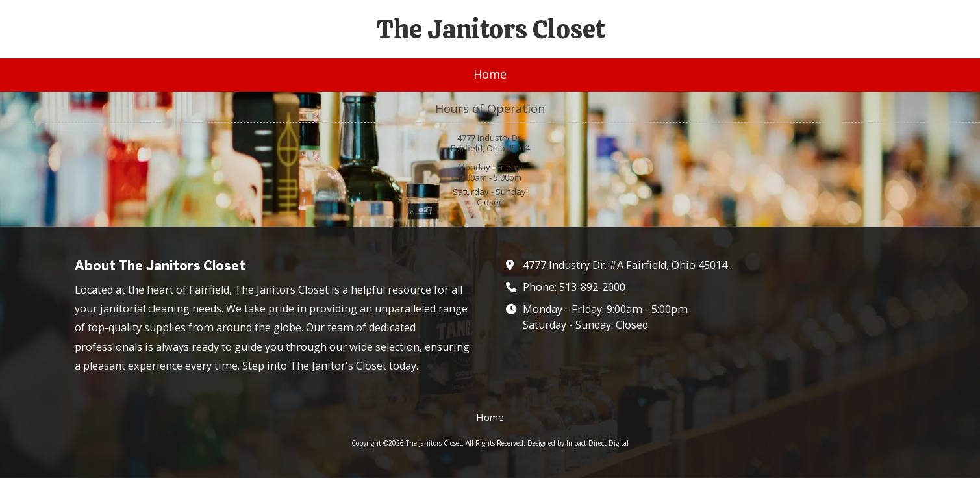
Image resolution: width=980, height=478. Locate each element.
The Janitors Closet (491, 29)
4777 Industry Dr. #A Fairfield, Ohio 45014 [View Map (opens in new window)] (625, 265)
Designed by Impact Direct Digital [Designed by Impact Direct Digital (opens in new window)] (578, 443)
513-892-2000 (592, 287)
